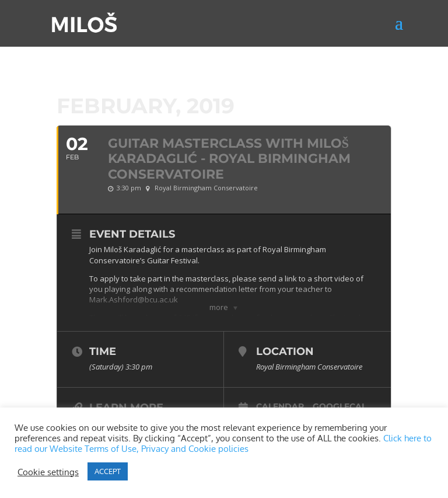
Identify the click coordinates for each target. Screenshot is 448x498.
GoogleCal (339, 406)
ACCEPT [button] (108, 471)
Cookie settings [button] (48, 472)
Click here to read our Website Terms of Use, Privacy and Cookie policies (223, 443)
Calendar (280, 406)
